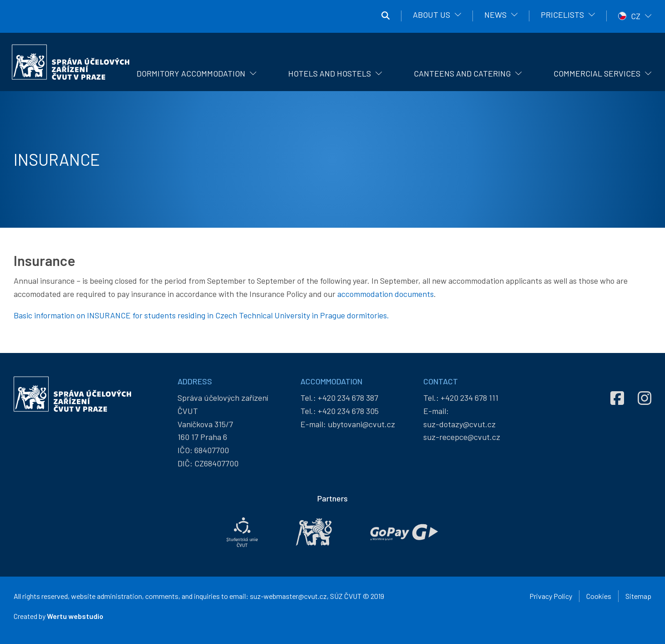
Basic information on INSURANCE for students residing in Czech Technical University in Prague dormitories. (201, 315)
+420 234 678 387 (348, 398)
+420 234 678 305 (348, 411)
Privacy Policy (551, 596)
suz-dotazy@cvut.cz (459, 424)
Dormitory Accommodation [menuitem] (191, 73)
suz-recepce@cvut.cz (462, 437)
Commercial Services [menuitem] (597, 73)
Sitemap (638, 596)
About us (431, 15)
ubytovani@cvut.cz (361, 424)
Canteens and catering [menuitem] (462, 73)
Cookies (599, 596)
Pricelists (562, 15)
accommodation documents (386, 294)
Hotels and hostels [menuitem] (330, 73)
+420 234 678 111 (470, 398)
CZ (636, 16)
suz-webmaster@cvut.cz (288, 596)
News (495, 15)
